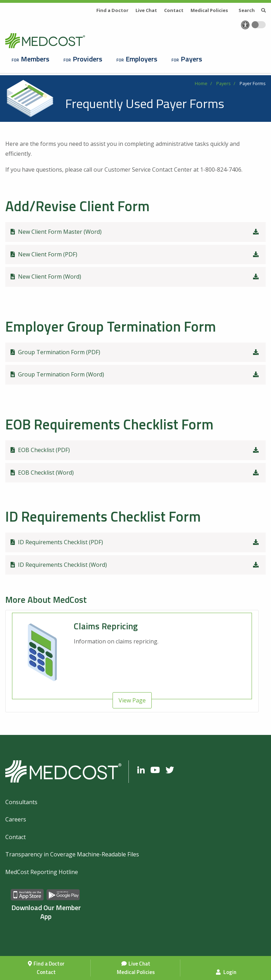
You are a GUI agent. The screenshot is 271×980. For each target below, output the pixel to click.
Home (201, 83)
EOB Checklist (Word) (135, 473)
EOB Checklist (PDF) (135, 450)
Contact (46, 972)
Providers (88, 59)
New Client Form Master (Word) (135, 232)
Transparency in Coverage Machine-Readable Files (72, 854)
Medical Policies (136, 972)
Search (252, 10)
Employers (141, 59)
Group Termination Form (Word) (135, 374)
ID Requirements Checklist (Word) (135, 565)
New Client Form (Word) (135, 277)
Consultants (21, 802)
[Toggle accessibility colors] (259, 25)
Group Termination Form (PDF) (135, 352)
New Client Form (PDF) (135, 254)
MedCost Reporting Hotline (42, 872)
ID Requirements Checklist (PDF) (135, 542)
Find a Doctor (49, 964)
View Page (132, 700)
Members (35, 59)
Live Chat (139, 964)
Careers (16, 819)
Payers (191, 59)
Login (226, 972)
